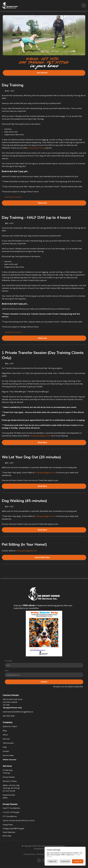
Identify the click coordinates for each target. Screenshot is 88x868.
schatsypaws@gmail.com (40, 436)
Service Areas (8, 755)
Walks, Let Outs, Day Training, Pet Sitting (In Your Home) (11, 788)
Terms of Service (43, 854)
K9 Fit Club (7, 836)
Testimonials (8, 743)
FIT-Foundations (10, 816)
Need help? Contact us (13, 197)
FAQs (5, 747)
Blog (5, 731)
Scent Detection (9, 832)
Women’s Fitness (10, 781)
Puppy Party (8, 825)
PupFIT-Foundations (11, 808)
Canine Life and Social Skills (14, 820)
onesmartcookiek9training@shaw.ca (18, 712)
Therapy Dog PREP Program (13, 829)
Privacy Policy (29, 854)
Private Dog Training (36, 148)
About (5, 735)
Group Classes (9, 777)
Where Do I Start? (10, 726)
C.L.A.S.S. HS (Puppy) (11, 812)
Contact (6, 751)
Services (6, 739)
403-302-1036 (9, 716)
